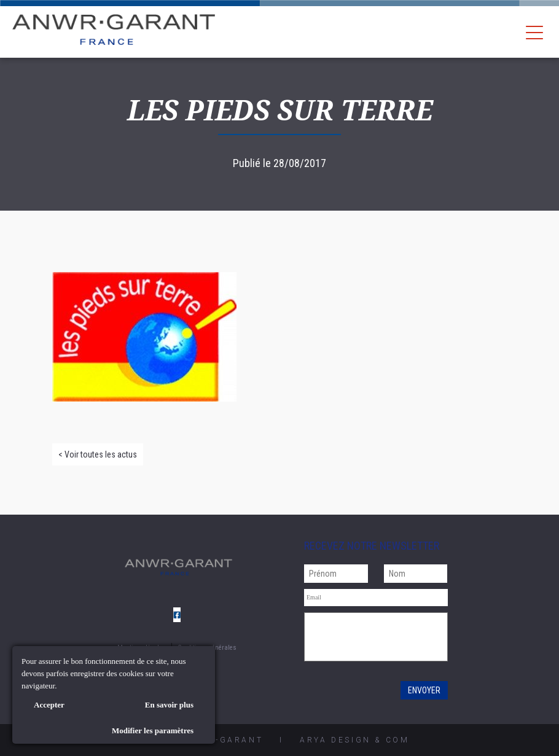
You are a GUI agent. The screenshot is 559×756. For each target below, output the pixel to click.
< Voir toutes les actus (98, 454)
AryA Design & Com (354, 740)
